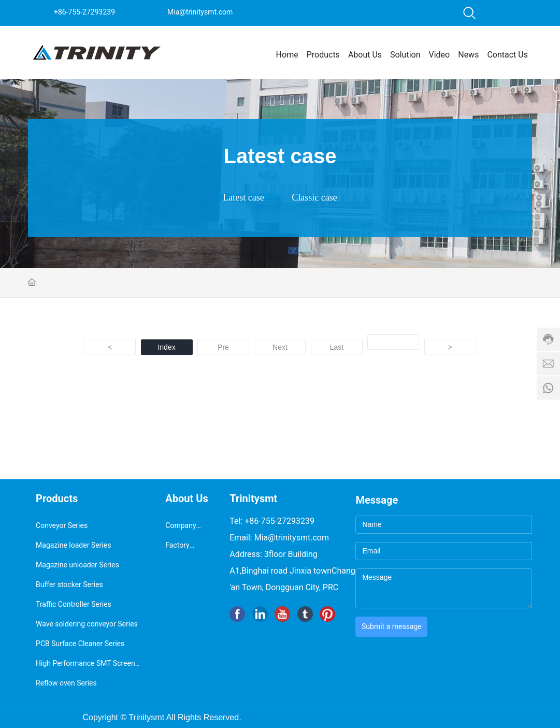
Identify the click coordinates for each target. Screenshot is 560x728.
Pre (223, 347)
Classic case (314, 197)
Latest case (243, 197)
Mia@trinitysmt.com (200, 12)
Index (166, 347)
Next (280, 347)
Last (337, 347)
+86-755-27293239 (84, 12)
